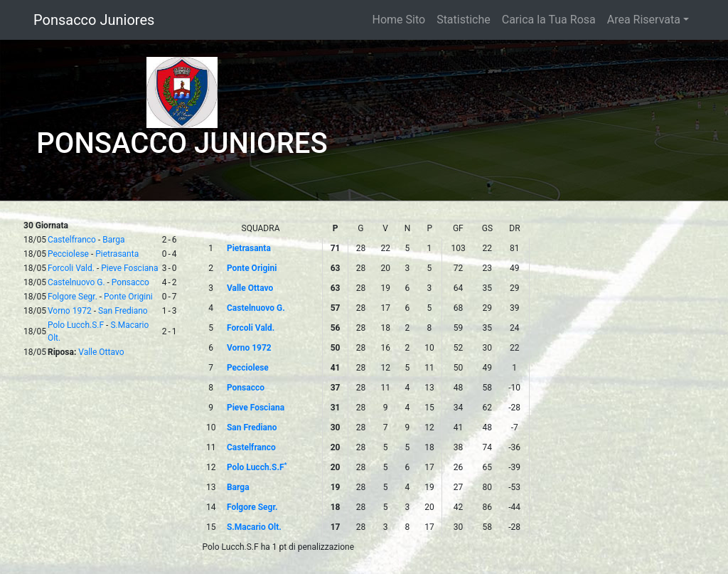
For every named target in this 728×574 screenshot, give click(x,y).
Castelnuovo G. (76, 282)
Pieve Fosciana (129, 268)
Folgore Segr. (73, 297)
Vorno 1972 (70, 311)
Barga (113, 240)
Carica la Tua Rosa (549, 20)
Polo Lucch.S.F (76, 325)
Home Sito (399, 20)
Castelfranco (72, 240)
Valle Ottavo (101, 352)
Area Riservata (644, 20)
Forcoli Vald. (71, 268)
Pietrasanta (117, 254)
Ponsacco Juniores (94, 20)
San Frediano (123, 311)
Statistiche (464, 20)
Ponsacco (130, 282)
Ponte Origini (128, 297)
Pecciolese (68, 254)
